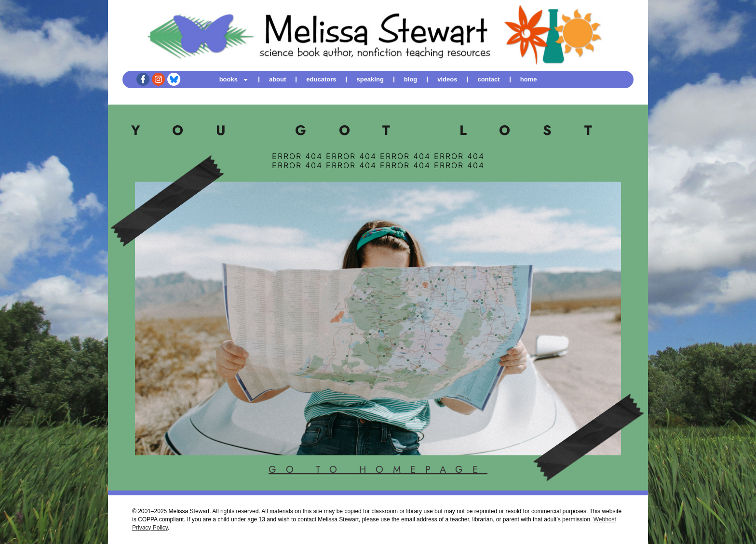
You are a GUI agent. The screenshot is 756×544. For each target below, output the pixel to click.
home (529, 79)
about (277, 79)
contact (488, 79)
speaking (370, 79)
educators (321, 79)
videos (447, 79)
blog (411, 79)
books (234, 79)
